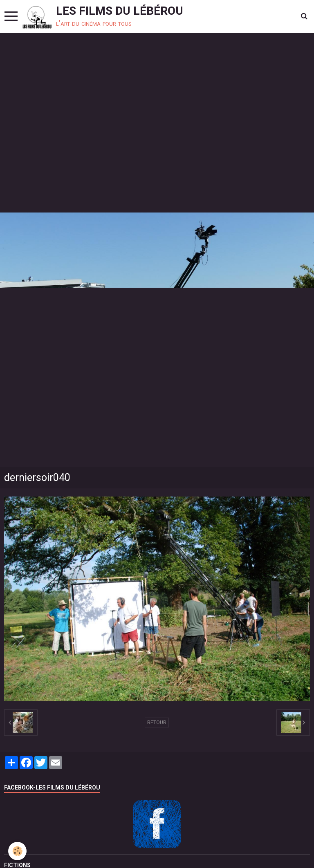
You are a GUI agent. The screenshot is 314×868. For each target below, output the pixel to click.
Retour (157, 723)
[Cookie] (17, 851)
